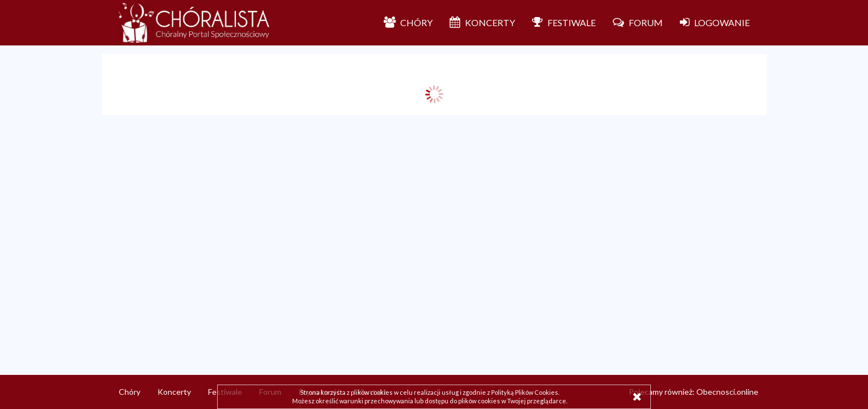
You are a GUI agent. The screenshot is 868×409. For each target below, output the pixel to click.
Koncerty (174, 392)
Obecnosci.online (727, 392)
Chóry (130, 392)
